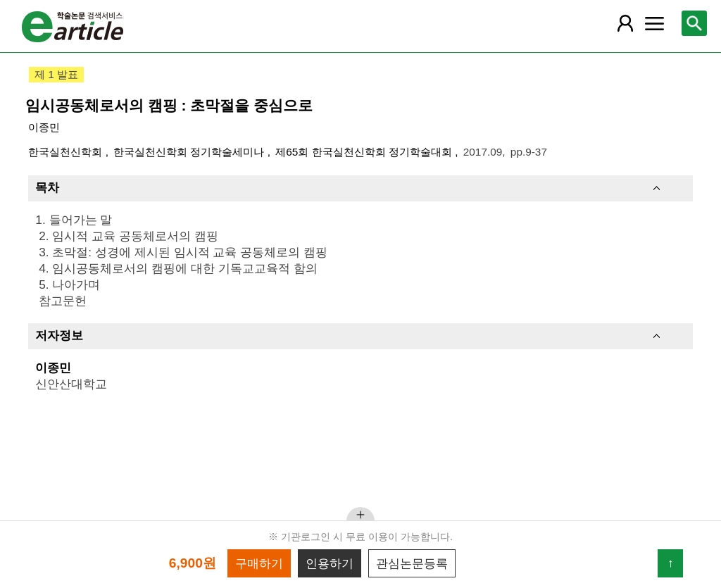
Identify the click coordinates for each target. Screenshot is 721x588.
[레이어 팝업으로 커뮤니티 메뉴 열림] (654, 23)
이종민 (44, 127)
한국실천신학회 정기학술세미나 (190, 152)
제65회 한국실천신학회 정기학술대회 (365, 152)
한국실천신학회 (67, 152)
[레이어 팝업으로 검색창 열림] (694, 23)
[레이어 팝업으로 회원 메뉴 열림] (625, 23)
